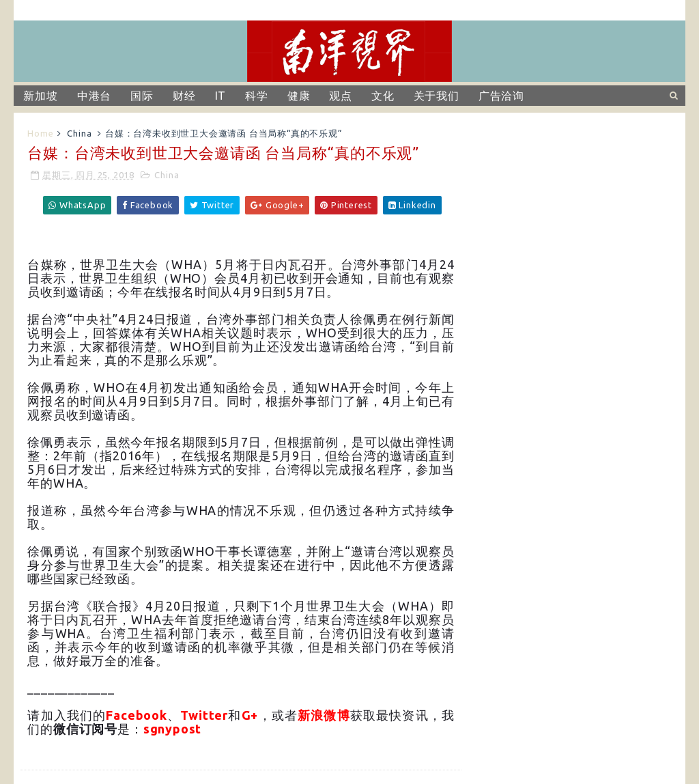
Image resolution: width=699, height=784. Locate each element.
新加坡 (40, 96)
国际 (142, 96)
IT (221, 96)
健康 (299, 96)
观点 (341, 96)
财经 (184, 96)
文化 (383, 96)
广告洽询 (501, 96)
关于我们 (437, 96)
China (79, 133)
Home (40, 133)
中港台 (94, 96)
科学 (257, 96)
